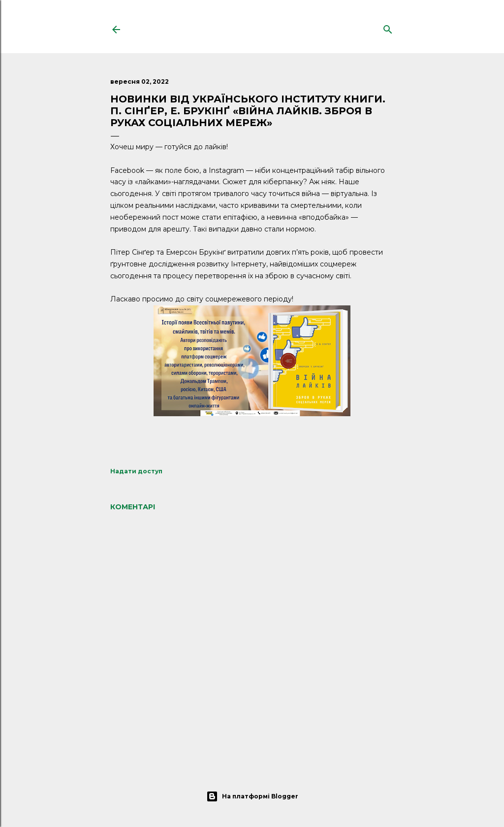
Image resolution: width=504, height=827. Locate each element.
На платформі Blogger (252, 796)
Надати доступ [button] (136, 471)
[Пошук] (388, 27)
